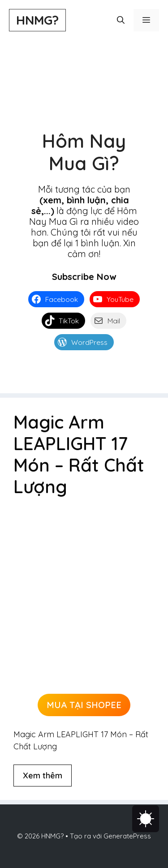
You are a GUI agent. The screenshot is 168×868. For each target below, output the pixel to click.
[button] (121, 20)
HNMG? (37, 20)
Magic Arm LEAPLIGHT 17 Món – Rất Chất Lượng (79, 454)
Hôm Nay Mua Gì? (84, 152)
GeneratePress (127, 836)
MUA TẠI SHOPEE (84, 705)
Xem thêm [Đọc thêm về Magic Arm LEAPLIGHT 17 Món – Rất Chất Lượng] (43, 776)
